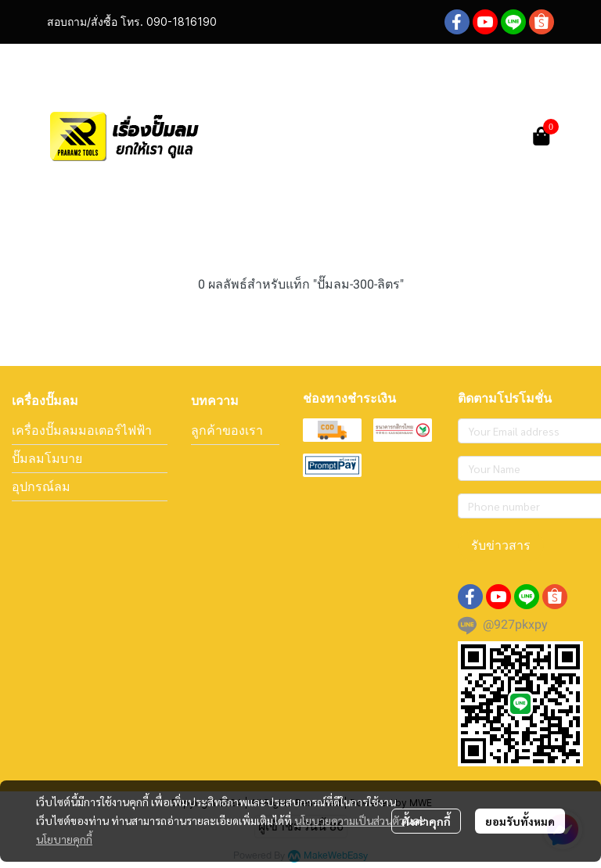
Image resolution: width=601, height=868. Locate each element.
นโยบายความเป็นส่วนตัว (349, 820)
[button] (419, 136)
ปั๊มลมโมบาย (47, 458)
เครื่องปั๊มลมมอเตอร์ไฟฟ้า (82, 430)
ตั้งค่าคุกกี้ (426, 821)
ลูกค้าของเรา (227, 430)
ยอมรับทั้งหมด (520, 821)
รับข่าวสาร (501, 545)
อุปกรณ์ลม (41, 486)
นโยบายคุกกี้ (64, 839)
